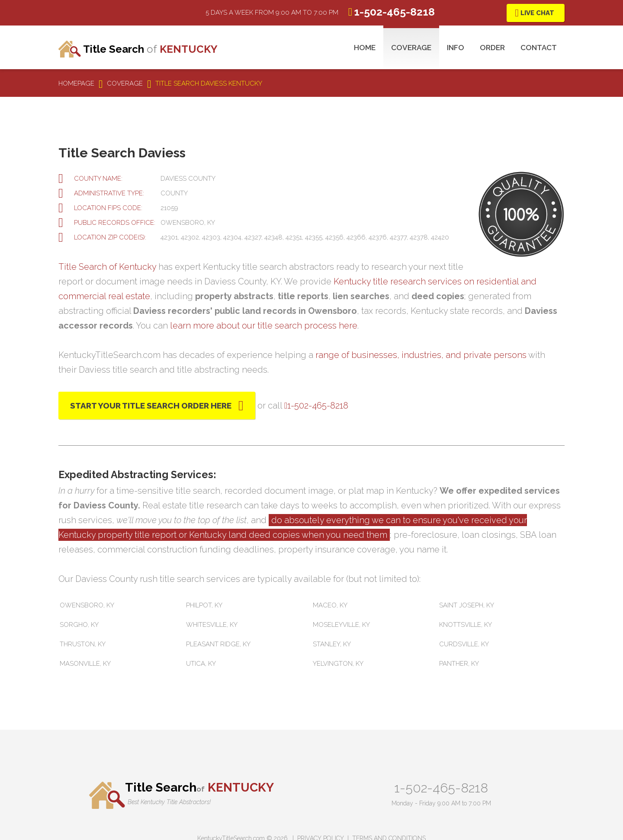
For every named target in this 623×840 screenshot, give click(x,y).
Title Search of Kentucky (107, 267)
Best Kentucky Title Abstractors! (169, 802)
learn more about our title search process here (264, 326)
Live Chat (537, 13)
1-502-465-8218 (441, 788)
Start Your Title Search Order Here (151, 406)
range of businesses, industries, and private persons (421, 355)
